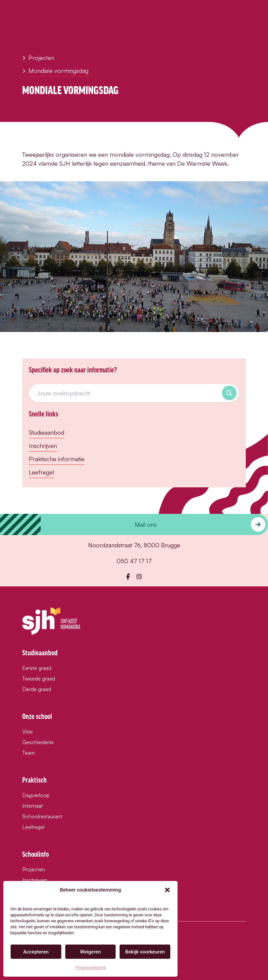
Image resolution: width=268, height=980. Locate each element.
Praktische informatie (57, 459)
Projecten (38, 58)
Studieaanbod (47, 432)
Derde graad (37, 689)
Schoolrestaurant (42, 816)
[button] (167, 890)
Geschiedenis (38, 742)
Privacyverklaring (91, 968)
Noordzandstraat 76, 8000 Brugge (134, 545)
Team (28, 753)
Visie (27, 732)
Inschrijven (43, 446)
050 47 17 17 (134, 561)
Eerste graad (37, 668)
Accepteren (36, 952)
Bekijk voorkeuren (145, 952)
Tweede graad (39, 679)
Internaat (32, 806)
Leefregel (41, 472)
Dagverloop (36, 795)
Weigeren (91, 952)
